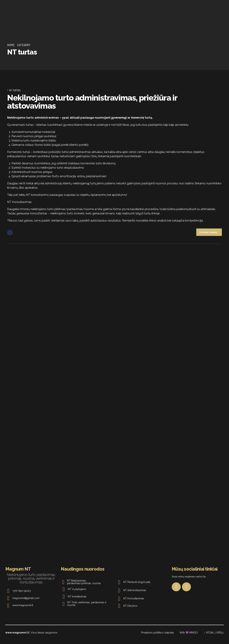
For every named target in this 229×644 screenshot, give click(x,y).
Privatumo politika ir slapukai (157, 637)
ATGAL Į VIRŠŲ (215, 637)
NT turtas (15, 90)
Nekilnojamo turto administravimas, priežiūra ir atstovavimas (92, 102)
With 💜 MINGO (189, 637)
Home (11, 45)
